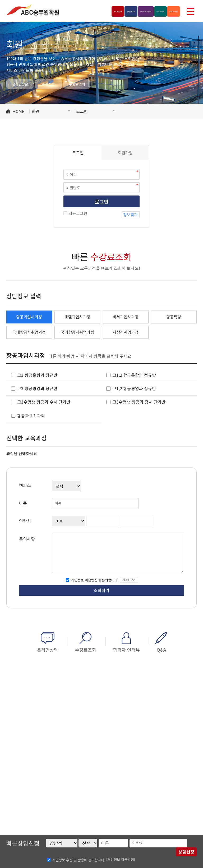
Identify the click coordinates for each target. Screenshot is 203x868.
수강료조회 (77, 84)
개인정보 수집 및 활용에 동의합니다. (79, 860)
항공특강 (174, 317)
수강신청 (48, 84)
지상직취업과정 (126, 332)
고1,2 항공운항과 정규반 (134, 375)
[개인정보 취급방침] (121, 859)
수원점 (148, 11)
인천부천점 (124, 11)
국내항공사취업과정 (29, 332)
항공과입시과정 (29, 317)
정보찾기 (131, 215)
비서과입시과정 (126, 317)
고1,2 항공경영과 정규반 (134, 388)
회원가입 (125, 153)
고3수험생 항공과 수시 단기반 (44, 402)
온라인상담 (20, 84)
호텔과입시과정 (77, 317)
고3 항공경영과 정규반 (37, 388)
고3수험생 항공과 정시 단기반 (139, 402)
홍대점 (99, 11)
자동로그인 (77, 213)
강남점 (78, 11)
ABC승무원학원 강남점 (33, 10)
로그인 (102, 201)
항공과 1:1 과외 (31, 416)
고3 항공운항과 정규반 (37, 375)
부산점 (170, 11)
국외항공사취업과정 (77, 332)
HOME (18, 111)
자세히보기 (129, 580)
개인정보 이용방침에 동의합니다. (94, 580)
